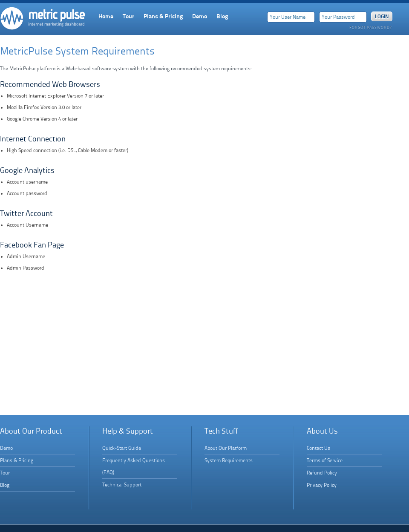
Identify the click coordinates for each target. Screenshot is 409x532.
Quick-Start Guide (122, 448)
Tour (128, 16)
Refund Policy (322, 473)
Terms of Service (325, 460)
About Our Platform (226, 448)
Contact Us (318, 448)
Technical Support (122, 485)
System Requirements (229, 460)
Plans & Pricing (163, 16)
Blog (222, 16)
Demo (200, 16)
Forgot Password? (370, 27)
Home (106, 16)
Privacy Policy (322, 485)
